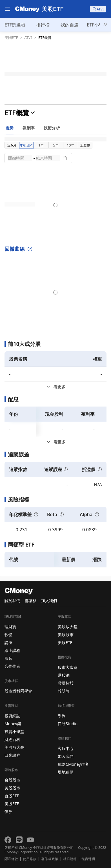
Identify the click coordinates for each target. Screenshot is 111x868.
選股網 (64, 675)
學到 (62, 716)
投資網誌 (12, 716)
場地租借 (66, 772)
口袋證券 (12, 755)
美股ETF (12, 804)
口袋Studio (68, 724)
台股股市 (12, 780)
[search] (98, 9)
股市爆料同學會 (18, 691)
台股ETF (12, 796)
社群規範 (70, 859)
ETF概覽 (45, 38)
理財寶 (10, 627)
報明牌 (64, 691)
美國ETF (11, 38)
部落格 (31, 601)
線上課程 (12, 650)
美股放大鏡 (14, 747)
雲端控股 (66, 683)
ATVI (28, 38)
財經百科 (12, 739)
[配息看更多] (55, 442)
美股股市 (12, 788)
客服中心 (66, 748)
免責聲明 (88, 859)
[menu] (8, 9)
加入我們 (49, 601)
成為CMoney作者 (73, 764)
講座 (8, 642)
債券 (8, 812)
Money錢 (13, 724)
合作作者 (12, 666)
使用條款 (30, 859)
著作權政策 (50, 859)
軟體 (8, 635)
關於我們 (12, 601)
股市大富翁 (68, 667)
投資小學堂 (14, 732)
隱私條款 (11, 859)
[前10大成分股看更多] (55, 387)
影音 (8, 658)
